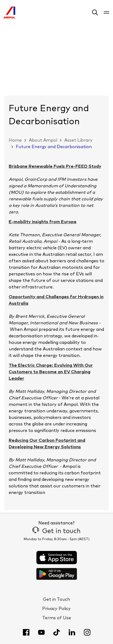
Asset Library (78, 140)
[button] (95, 13)
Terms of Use (57, 618)
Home (15, 140)
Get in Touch (57, 599)
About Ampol (43, 140)
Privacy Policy (57, 609)
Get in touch (57, 531)
